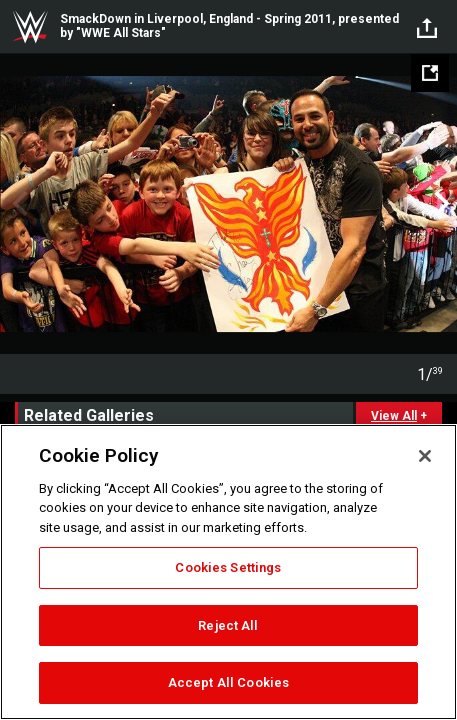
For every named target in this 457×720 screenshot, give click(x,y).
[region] (228, 572)
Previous (17, 204)
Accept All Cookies (228, 682)
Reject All (228, 625)
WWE (30, 27)
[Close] (425, 456)
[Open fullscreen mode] (430, 73)
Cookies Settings (228, 567)
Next (439, 204)
